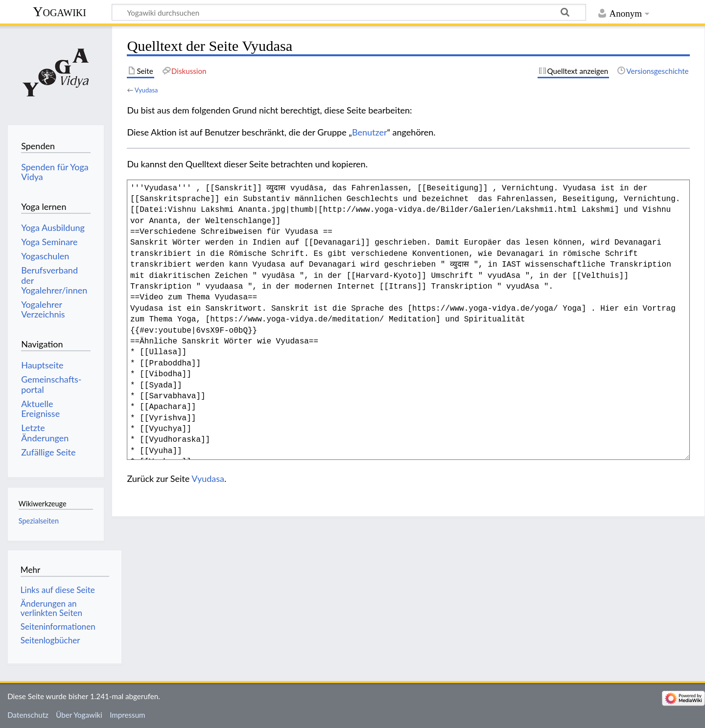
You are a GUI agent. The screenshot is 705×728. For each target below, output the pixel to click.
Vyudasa (146, 90)
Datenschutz (28, 715)
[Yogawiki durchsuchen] (349, 12)
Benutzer (370, 132)
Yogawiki (59, 11)
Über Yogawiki (79, 715)
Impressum (128, 715)
